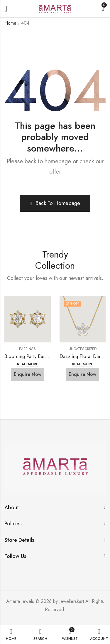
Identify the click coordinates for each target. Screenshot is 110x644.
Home (10, 23)
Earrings (27, 349)
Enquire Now (28, 374)
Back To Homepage (55, 203)
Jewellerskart (72, 601)
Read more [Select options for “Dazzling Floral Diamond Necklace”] (82, 364)
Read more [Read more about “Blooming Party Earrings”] (28, 364)
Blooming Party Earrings (30, 356)
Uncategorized (83, 349)
